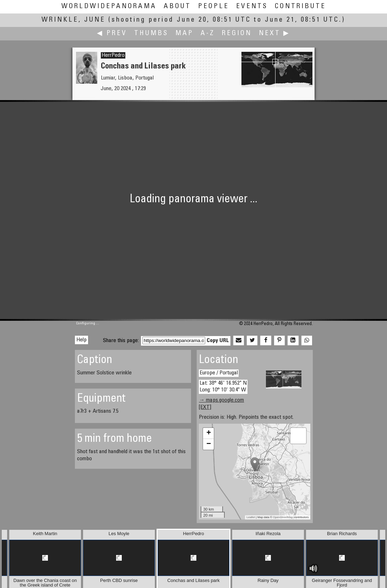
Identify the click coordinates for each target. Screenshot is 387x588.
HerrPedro (113, 55)
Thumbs (151, 34)
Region (237, 34)
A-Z (208, 34)
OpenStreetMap (283, 517)
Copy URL (218, 341)
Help (81, 340)
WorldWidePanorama (109, 7)
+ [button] (209, 433)
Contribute (300, 7)
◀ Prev (112, 34)
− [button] (209, 444)
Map (184, 34)
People (214, 7)
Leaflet (251, 517)
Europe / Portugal (219, 373)
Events (252, 7)
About (177, 7)
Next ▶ (274, 34)
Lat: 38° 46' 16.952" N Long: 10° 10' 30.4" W (223, 387)
